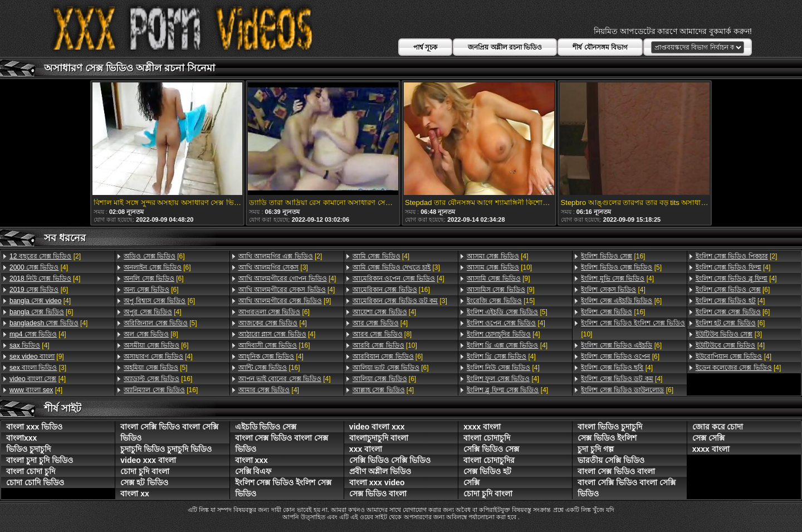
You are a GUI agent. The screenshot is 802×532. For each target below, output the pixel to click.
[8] (151, 334)
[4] (39, 267)
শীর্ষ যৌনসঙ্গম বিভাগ (600, 47)
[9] (37, 357)
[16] (158, 379)
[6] (39, 290)
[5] (160, 323)
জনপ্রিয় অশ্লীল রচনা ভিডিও (505, 47)
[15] (501, 301)
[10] (385, 345)
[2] (45, 256)
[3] (38, 368)
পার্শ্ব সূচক (425, 47)
